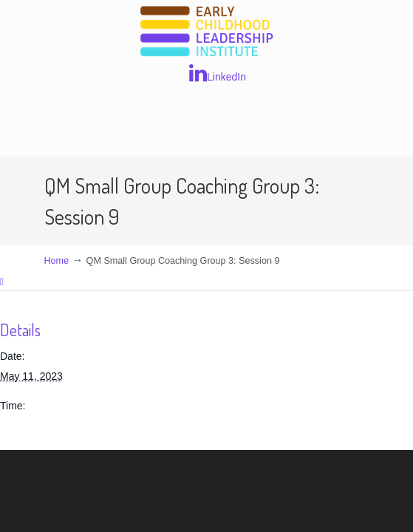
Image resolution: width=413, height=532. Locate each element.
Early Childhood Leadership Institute (207, 32)
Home (57, 261)
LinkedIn (218, 73)
